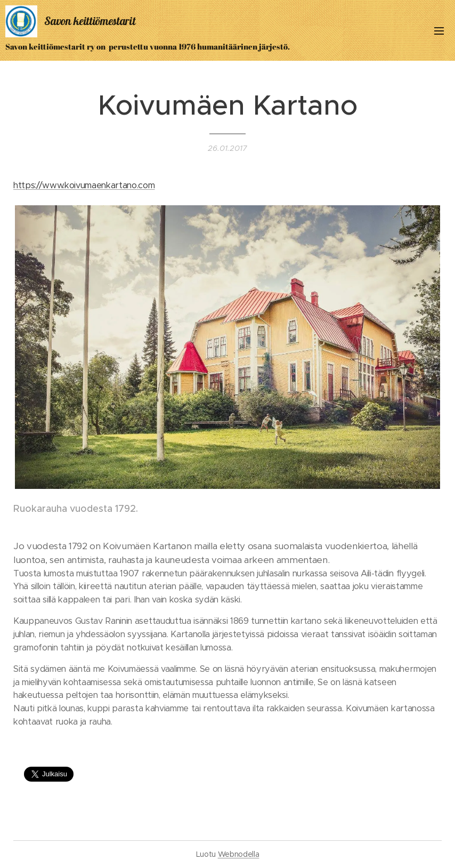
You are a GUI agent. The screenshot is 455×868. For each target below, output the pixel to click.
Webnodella (239, 854)
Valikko (439, 31)
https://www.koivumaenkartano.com (84, 185)
